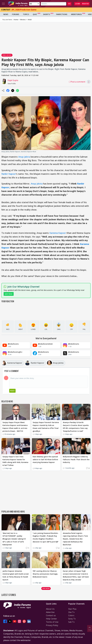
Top (90, 628)
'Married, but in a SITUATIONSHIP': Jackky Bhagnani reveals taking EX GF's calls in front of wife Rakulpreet (14, 539)
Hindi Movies (7, 55)
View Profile (12, 84)
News (6, 14)
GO (69, 4)
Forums (16, 14)
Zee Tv (71, 612)
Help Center (51, 619)
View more (46, 588)
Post (12, 391)
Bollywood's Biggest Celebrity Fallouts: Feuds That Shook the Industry (76, 459)
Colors (71, 615)
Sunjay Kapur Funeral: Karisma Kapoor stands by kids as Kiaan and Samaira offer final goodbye (46, 427)
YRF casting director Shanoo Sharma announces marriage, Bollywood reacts (45, 574)
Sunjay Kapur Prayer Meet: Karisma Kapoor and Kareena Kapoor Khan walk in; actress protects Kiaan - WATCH (15, 427)
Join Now (9, 294)
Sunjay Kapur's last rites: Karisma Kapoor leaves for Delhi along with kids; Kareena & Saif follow (15, 461)
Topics (26, 14)
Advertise (50, 612)
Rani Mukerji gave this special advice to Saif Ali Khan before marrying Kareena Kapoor (45, 459)
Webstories (76, 14)
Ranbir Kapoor (9, 174)
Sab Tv (71, 622)
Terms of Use (52, 622)
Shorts (47, 14)
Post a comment (77, 82)
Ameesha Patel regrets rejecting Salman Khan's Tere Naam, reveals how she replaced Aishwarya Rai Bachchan (75, 539)
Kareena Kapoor (58, 233)
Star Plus (72, 609)
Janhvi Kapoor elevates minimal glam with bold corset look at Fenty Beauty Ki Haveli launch (16, 575)
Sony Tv (72, 619)
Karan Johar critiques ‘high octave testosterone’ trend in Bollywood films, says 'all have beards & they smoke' (76, 575)
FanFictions (62, 14)
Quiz (35, 14)
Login (78, 4)
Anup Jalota (24, 157)
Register (85, 4)
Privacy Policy (52, 625)
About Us (50, 609)
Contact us (51, 615)
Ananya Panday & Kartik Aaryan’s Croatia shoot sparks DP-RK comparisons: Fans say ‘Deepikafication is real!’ (76, 427)
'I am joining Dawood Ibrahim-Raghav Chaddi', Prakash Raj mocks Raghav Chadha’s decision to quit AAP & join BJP (46, 537)
